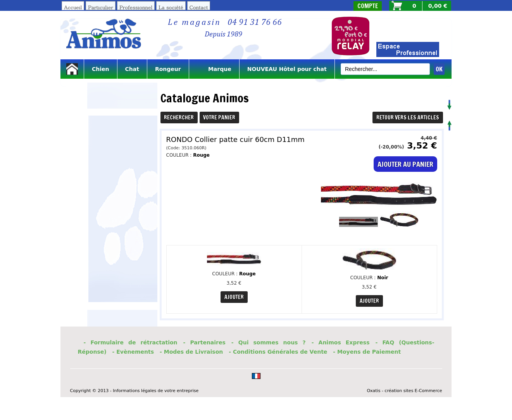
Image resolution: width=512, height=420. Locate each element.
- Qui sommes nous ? (269, 342)
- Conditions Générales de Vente (278, 352)
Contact (199, 7)
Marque (214, 69)
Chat (132, 69)
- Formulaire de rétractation (131, 342)
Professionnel (136, 7)
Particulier (101, 7)
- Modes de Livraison (191, 352)
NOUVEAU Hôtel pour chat (287, 69)
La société (171, 7)
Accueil (73, 7)
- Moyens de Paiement (367, 352)
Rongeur (168, 69)
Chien (101, 69)
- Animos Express (341, 342)
